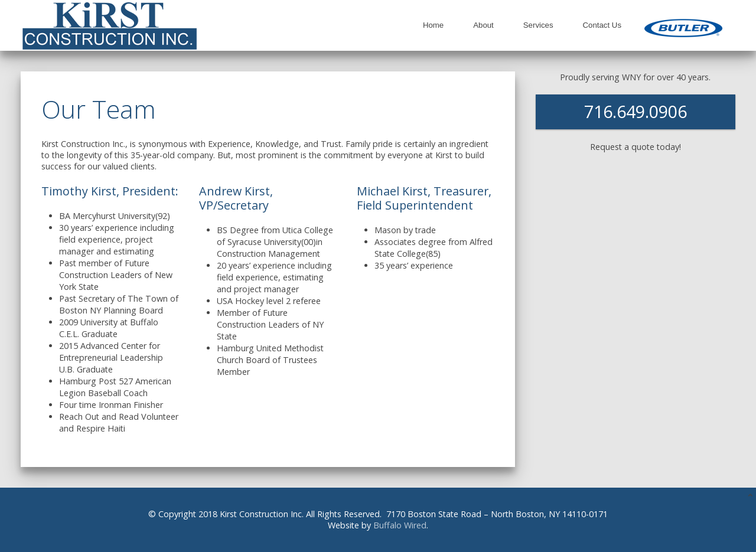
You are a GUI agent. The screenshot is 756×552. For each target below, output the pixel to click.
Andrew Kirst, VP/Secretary (236, 198)
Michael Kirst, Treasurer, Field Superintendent (424, 198)
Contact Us (602, 25)
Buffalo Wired (400, 525)
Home (433, 25)
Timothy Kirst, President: (110, 191)
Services (538, 25)
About (483, 25)
